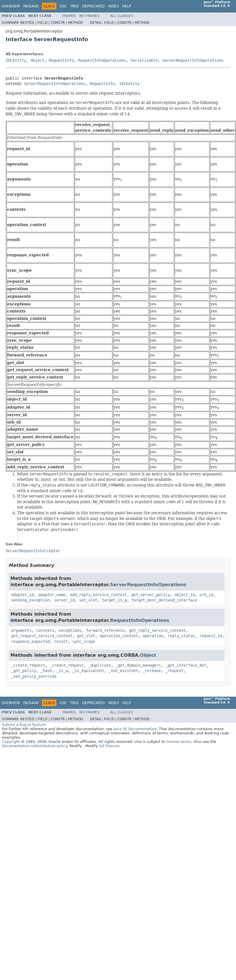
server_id (64, 600)
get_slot (86, 636)
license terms (179, 742)
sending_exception (30, 600)
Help (127, 6)
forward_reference (105, 630)
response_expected (30, 641)
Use (63, 6)
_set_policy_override (34, 676)
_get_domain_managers (138, 665)
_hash (46, 671)
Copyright (11, 742)
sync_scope (84, 641)
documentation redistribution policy (35, 746)
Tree (74, 6)
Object (37, 60)
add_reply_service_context (98, 595)
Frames (69, 16)
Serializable (144, 60)
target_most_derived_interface (164, 600)
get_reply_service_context (157, 630)
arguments (21, 630)
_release (152, 671)
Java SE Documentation (135, 729)
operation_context (119, 636)
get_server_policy (151, 595)
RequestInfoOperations (102, 60)
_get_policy (24, 671)
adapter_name (52, 595)
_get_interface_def (186, 665)
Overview (11, 6)
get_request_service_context (42, 636)
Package (31, 6)
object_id (185, 595)
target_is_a (114, 600)
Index (113, 6)
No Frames (89, 16)
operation (153, 636)
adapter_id (22, 595)
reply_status (181, 636)
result (61, 641)
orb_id (206, 595)
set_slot (88, 600)
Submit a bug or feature (24, 725)
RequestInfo (61, 60)
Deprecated (93, 6)
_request (174, 671)
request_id (211, 636)
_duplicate (100, 665)
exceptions (70, 630)
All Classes (122, 16)
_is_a (62, 671)
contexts (45, 630)
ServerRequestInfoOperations (193, 60)
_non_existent (123, 671)
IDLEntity (16, 60)
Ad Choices (109, 746)
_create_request (28, 665)
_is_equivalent (88, 671)
